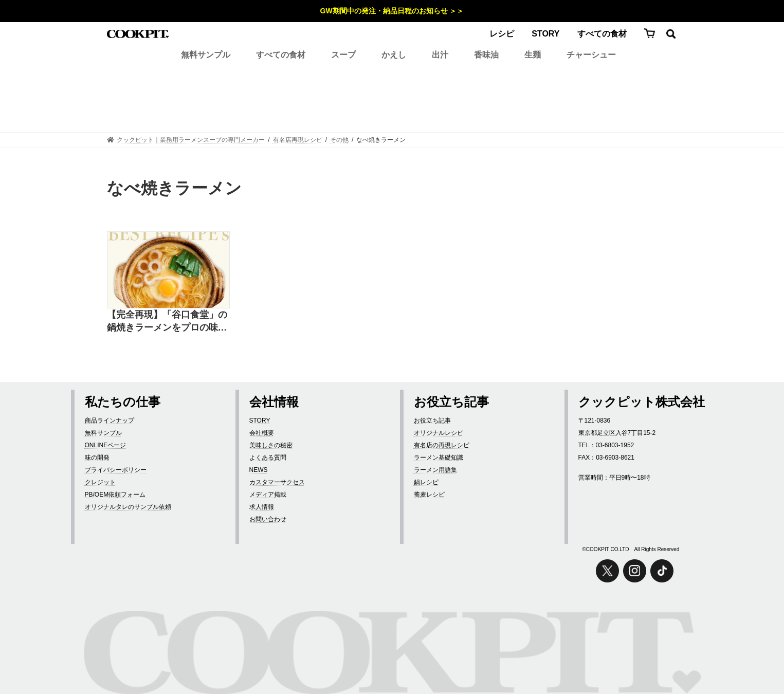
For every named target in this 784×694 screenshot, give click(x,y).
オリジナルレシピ (439, 433)
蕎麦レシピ (429, 495)
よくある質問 (268, 458)
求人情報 (262, 507)
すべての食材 (602, 34)
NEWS (259, 470)
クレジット (100, 482)
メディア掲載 (268, 495)
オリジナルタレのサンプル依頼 (128, 507)
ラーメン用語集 (435, 470)
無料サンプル (206, 55)
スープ (343, 55)
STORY (545, 34)
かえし (394, 55)
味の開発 (97, 458)
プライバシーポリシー (116, 470)
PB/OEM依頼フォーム (115, 495)
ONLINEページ (106, 445)
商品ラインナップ (110, 421)
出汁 (440, 55)
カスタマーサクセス (277, 482)
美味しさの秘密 (271, 445)
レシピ (502, 34)
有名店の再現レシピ (442, 445)
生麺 (533, 55)
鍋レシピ (426, 482)
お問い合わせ (268, 519)
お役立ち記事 (432, 421)
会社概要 (262, 433)
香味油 (486, 55)
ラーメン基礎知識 (439, 458)
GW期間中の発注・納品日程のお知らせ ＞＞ (392, 11)
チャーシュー (591, 55)
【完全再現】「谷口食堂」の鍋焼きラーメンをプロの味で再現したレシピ (167, 322)
